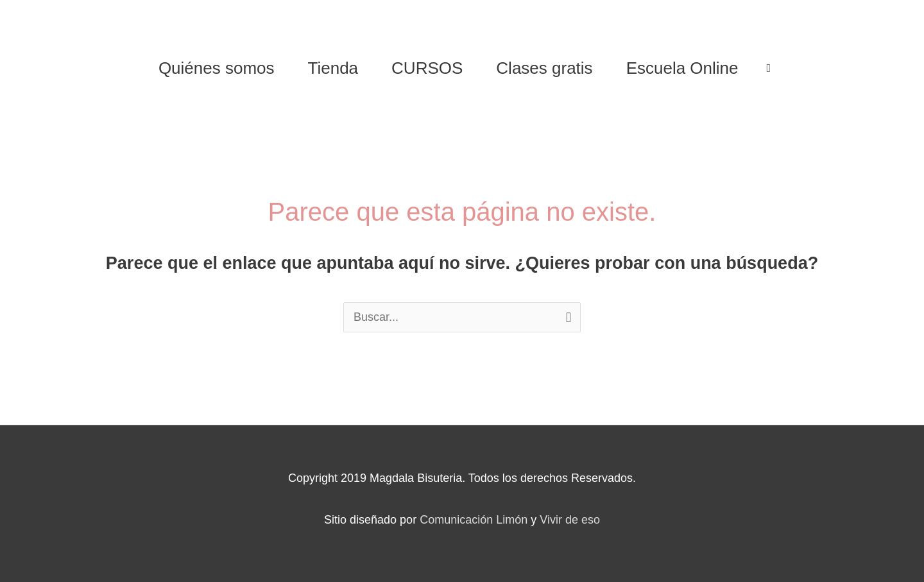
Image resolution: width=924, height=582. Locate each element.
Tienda (333, 68)
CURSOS (427, 68)
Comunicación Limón (474, 520)
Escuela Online (682, 68)
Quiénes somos (217, 68)
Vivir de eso (570, 520)
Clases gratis (544, 68)
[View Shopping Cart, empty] (769, 68)
